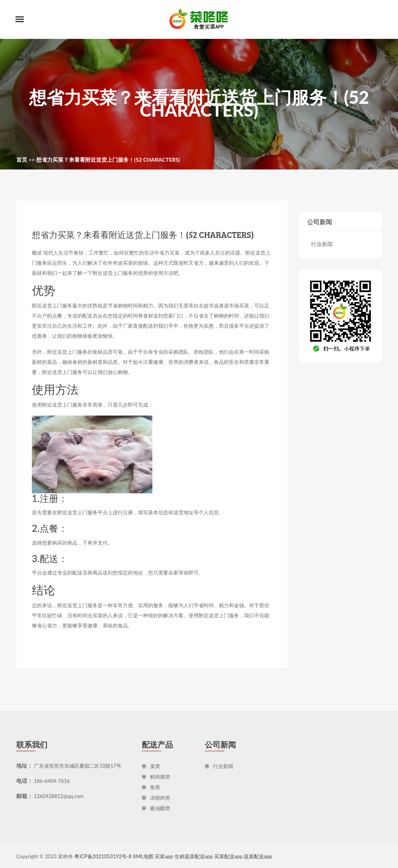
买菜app (164, 856)
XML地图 (143, 856)
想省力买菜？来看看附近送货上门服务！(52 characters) (108, 160)
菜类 (151, 766)
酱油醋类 (156, 808)
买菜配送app (228, 856)
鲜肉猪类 (156, 777)
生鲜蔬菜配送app (194, 856)
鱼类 (151, 787)
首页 (22, 160)
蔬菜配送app (258, 856)
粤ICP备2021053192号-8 (103, 856)
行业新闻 (322, 244)
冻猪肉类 (156, 798)
